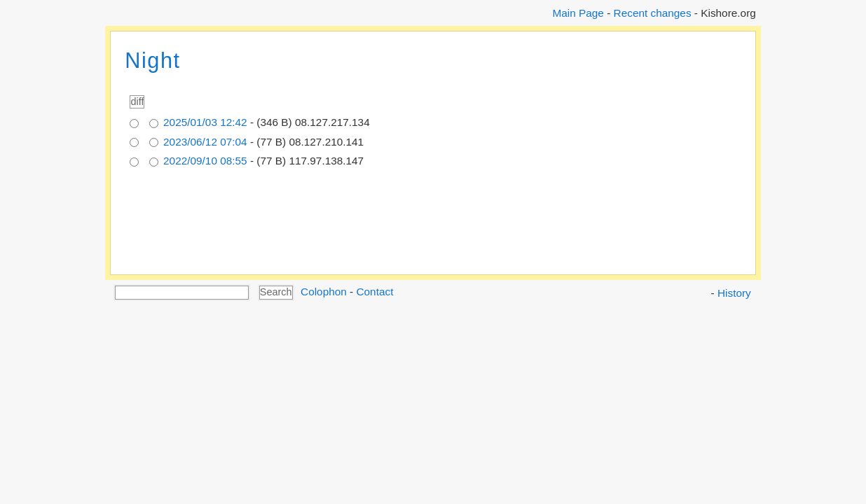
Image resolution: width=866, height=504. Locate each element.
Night (152, 61)
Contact (374, 292)
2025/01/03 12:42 (205, 122)
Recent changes (653, 13)
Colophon (324, 292)
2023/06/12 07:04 (205, 142)
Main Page (578, 13)
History (734, 293)
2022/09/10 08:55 (205, 161)
